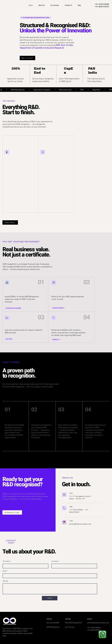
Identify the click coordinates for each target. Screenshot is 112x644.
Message (5, 581)
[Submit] (50, 598)
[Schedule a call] (12, 512)
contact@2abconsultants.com (80, 524)
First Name (6, 561)
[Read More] (10, 222)
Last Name (55, 561)
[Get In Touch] (27, 58)
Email (5, 571)
